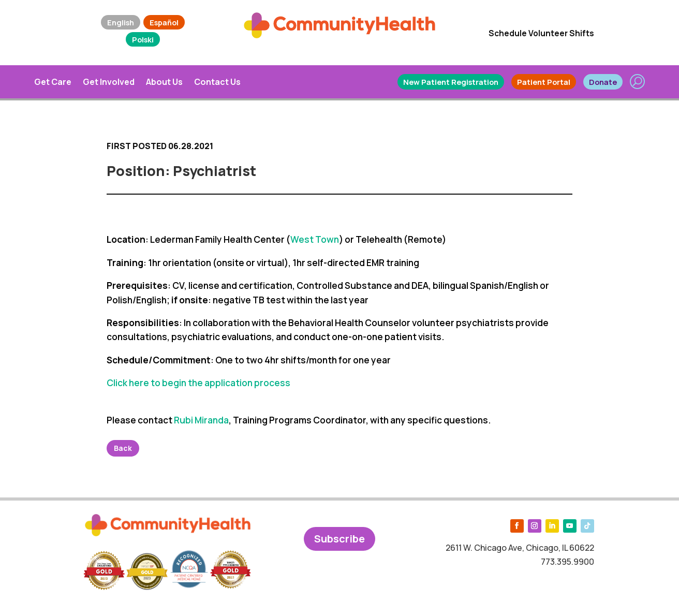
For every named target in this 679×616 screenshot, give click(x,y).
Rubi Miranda (201, 420)
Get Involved (109, 82)
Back (123, 448)
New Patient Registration (451, 82)
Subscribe (339, 539)
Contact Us (217, 82)
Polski (143, 39)
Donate (603, 82)
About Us (164, 82)
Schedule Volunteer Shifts (541, 33)
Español (164, 22)
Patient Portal (544, 82)
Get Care (53, 82)
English (121, 22)
